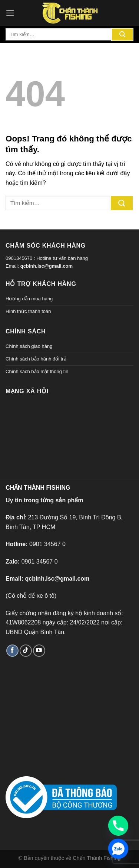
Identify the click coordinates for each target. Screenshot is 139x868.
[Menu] (10, 13)
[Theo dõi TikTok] (26, 651)
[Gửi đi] (122, 35)
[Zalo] (118, 849)
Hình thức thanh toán (28, 311)
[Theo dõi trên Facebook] (12, 651)
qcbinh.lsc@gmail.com (47, 266)
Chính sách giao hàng (29, 346)
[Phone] (118, 826)
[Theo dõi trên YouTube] (39, 651)
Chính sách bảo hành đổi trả (36, 359)
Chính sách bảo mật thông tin (37, 371)
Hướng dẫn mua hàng (29, 299)
